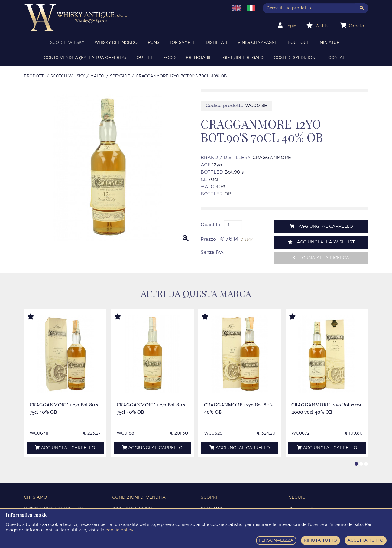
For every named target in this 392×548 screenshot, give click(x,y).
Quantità (211, 225)
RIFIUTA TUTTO (320, 540)
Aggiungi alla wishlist (321, 242)
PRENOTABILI (199, 58)
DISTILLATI (217, 43)
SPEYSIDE (120, 76)
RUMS (154, 43)
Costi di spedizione (296, 58)
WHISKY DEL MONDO (116, 43)
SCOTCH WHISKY (67, 43)
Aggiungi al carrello (321, 226)
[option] (108, 168)
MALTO (97, 76)
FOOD (169, 58)
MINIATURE (331, 43)
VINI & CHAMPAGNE (258, 43)
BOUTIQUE (299, 43)
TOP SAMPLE (183, 43)
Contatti (338, 58)
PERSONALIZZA (276, 540)
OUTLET (145, 58)
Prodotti (34, 76)
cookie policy (119, 530)
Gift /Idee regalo (243, 58)
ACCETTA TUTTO (365, 540)
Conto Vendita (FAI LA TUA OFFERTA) (85, 58)
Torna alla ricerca (321, 258)
